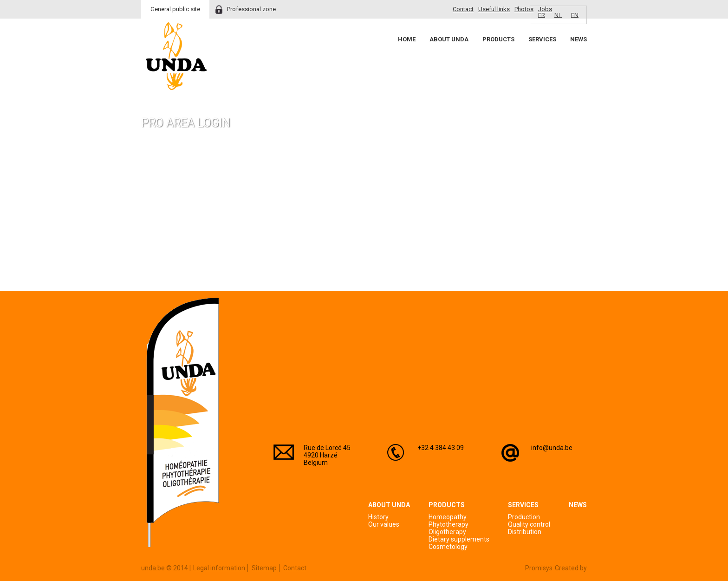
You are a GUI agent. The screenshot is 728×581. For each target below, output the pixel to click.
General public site (175, 9)
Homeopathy (448, 517)
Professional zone (251, 9)
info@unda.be (552, 448)
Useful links (494, 9)
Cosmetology (448, 547)
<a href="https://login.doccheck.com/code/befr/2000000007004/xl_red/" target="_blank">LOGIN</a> (250, 214)
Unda (176, 56)
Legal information (219, 568)
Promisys (539, 568)
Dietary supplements (459, 539)
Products (498, 39)
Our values (384, 524)
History (378, 517)
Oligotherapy (447, 532)
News (578, 39)
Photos (524, 9)
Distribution (525, 532)
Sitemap (264, 568)
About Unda (449, 39)
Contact (463, 9)
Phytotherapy (448, 524)
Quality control (529, 524)
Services (542, 39)
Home (407, 39)
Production (524, 517)
